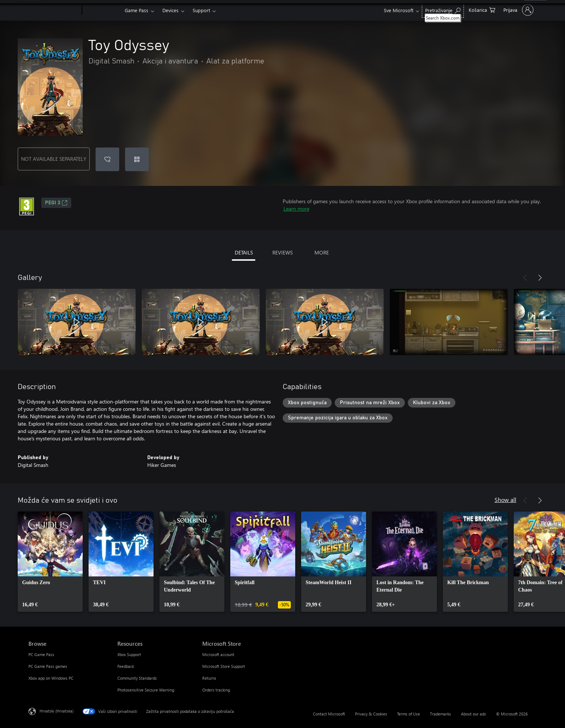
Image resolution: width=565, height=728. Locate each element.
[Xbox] (102, 10)
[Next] (540, 278)
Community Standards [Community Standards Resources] (137, 678)
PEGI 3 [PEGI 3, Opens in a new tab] (56, 203)
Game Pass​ (137, 10)
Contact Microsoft (329, 714)
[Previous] (525, 278)
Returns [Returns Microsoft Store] (209, 678)
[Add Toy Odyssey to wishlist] (107, 159)
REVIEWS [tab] (282, 252)
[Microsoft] (54, 10)
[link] (50, 562)
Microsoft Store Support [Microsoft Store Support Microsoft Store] (224, 666)
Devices (170, 10)
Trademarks (440, 714)
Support (201, 10)
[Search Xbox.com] (443, 9)
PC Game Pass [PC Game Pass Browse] (41, 654)
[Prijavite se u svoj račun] (518, 10)
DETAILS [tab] (244, 252)
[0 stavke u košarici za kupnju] (482, 9)
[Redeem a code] (137, 159)
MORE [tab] (322, 252)
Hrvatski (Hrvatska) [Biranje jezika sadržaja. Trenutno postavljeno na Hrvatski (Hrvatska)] (56, 711)
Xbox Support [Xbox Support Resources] (129, 654)
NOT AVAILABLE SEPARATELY (54, 159)
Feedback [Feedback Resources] (126, 666)
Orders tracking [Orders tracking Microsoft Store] (216, 690)
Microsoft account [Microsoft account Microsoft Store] (218, 654)
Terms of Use (409, 714)
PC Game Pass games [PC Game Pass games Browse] (48, 666)
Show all (505, 500)
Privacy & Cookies (371, 714)
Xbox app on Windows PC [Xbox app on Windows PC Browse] (51, 678)
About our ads (473, 714)
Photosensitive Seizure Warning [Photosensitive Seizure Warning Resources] (146, 690)
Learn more (296, 209)
